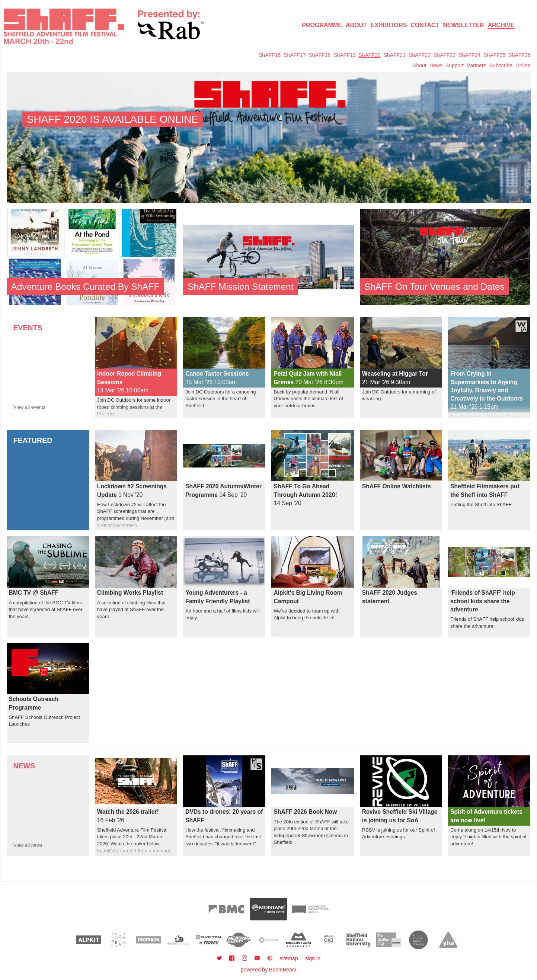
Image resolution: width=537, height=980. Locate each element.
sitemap (289, 958)
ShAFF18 (319, 55)
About (356, 25)
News (436, 65)
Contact (425, 25)
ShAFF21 (395, 55)
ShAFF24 (469, 55)
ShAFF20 (370, 55)
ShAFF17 (295, 55)
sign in (313, 958)
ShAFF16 (270, 55)
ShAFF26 (519, 55)
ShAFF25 (494, 55)
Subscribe (501, 65)
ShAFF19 (344, 55)
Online (523, 65)
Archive (501, 25)
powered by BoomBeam (268, 970)
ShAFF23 (445, 55)
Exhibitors (389, 25)
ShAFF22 (420, 55)
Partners (477, 65)
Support (455, 65)
